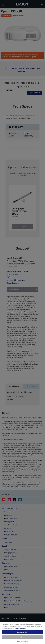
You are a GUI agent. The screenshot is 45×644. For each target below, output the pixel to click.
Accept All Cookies (22, 632)
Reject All (22, 637)
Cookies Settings (22, 642)
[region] (22, 633)
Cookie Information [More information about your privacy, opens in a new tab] (20, 628)
